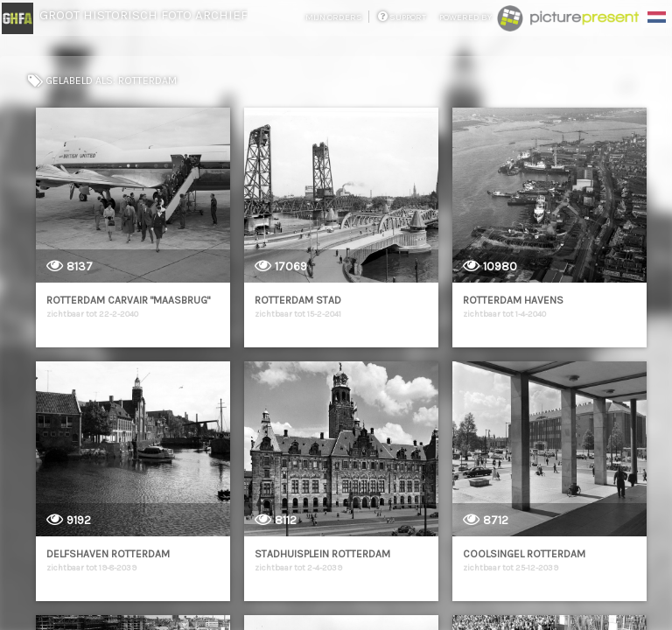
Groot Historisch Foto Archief (143, 15)
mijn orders (335, 17)
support (402, 17)
